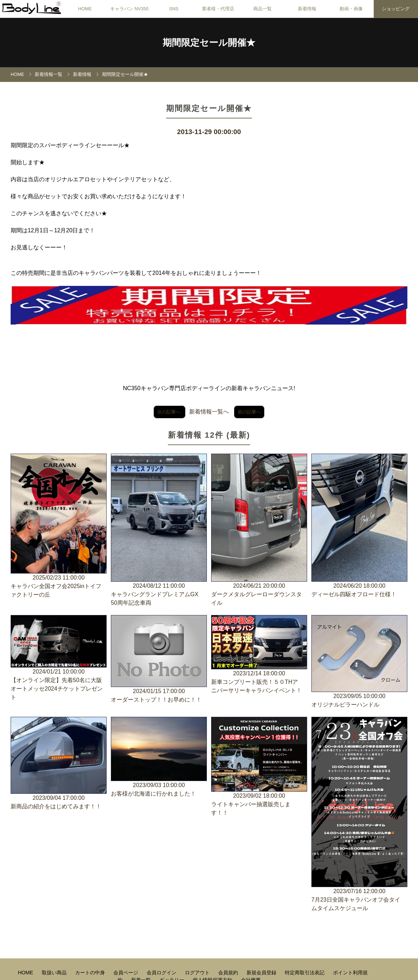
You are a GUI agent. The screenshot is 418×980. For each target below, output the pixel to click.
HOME (85, 9)
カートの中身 (91, 973)
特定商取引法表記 (305, 973)
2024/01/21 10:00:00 (59, 658)
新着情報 (307, 9)
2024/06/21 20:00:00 (259, 530)
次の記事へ (170, 412)
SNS (174, 9)
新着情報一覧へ (209, 412)
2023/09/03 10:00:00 (159, 757)
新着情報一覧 (49, 74)
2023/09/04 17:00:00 (59, 764)
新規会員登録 (262, 973)
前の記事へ (249, 412)
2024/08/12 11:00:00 (159, 530)
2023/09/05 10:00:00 (359, 662)
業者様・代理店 (218, 9)
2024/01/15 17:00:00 (159, 660)
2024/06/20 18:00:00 (359, 526)
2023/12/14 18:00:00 (259, 655)
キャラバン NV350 (129, 9)
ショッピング (396, 9)
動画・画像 (351, 9)
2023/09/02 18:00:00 (259, 767)
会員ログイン (162, 973)
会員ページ (126, 973)
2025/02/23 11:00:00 (59, 526)
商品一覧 (262, 9)
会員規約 (229, 973)
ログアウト (198, 973)
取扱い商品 (55, 973)
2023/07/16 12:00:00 (359, 815)
